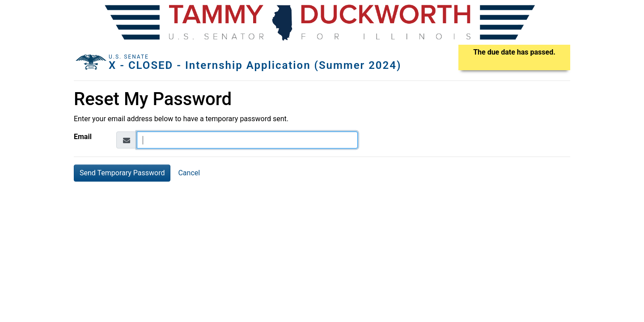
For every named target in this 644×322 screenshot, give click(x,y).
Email (83, 137)
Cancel (189, 173)
